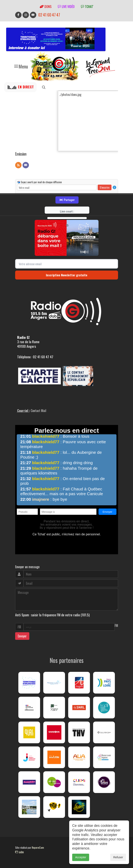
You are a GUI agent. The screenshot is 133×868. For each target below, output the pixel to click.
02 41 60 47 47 (49, 15)
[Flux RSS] (18, 165)
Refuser (118, 857)
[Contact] (26, 165)
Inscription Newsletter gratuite (67, 275)
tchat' (87, 7)
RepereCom (38, 847)
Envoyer (22, 636)
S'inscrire (105, 187)
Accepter (81, 857)
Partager (67, 200)
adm (19, 852)
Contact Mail (38, 411)
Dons (46, 7)
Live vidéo (66, 7)
